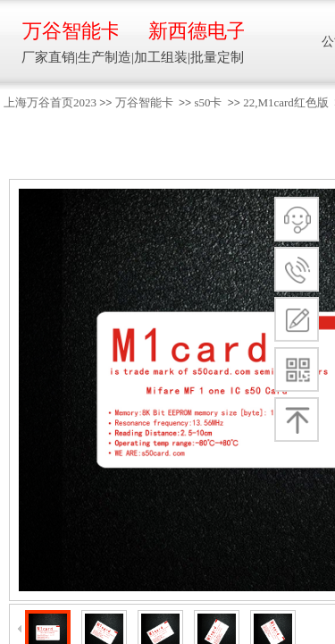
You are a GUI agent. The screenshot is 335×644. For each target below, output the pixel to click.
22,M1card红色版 (286, 102)
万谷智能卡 (144, 102)
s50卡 (208, 102)
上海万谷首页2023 (50, 102)
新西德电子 (196, 31)
